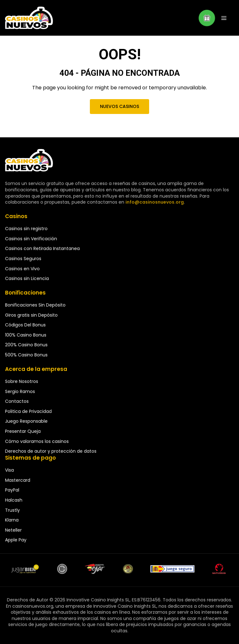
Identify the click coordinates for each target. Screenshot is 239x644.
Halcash (14, 500)
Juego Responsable (26, 421)
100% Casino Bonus (26, 335)
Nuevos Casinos (119, 106)
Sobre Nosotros (22, 381)
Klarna (12, 520)
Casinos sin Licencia (27, 278)
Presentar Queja (23, 431)
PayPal (12, 490)
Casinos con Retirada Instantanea (42, 248)
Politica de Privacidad (28, 411)
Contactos (17, 401)
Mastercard (18, 480)
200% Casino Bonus (26, 345)
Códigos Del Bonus (25, 325)
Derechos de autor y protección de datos (51, 451)
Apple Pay (16, 540)
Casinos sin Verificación (31, 239)
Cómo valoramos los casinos (37, 441)
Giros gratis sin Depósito (31, 315)
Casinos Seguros (23, 259)
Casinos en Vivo (22, 269)
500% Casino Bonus (26, 355)
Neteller (13, 530)
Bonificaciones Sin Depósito (35, 305)
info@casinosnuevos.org (154, 202)
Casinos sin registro (26, 229)
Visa (9, 470)
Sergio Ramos (20, 391)
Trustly (12, 510)
